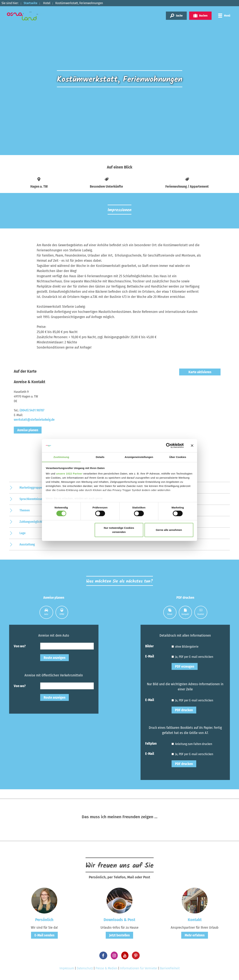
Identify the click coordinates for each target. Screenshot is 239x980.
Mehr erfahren (195, 935)
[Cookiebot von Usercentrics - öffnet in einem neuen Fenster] (169, 446)
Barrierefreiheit (170, 968)
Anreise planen (28, 430)
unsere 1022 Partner (69, 474)
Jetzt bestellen (119, 935)
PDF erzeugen (185, 666)
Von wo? (20, 646)
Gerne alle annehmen (169, 530)
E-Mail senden (44, 935)
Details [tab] (100, 457)
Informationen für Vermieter (139, 968)
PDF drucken (184, 710)
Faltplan (151, 743)
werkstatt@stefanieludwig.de (34, 420)
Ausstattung (27, 544)
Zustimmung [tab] (61, 457)
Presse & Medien (106, 968)
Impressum (67, 968)
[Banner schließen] (192, 446)
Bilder (149, 646)
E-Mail (150, 656)
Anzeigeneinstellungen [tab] (139, 457)
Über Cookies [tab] (178, 457)
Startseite (31, 3)
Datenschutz (85, 968)
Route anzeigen (54, 658)
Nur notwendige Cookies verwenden (119, 530)
